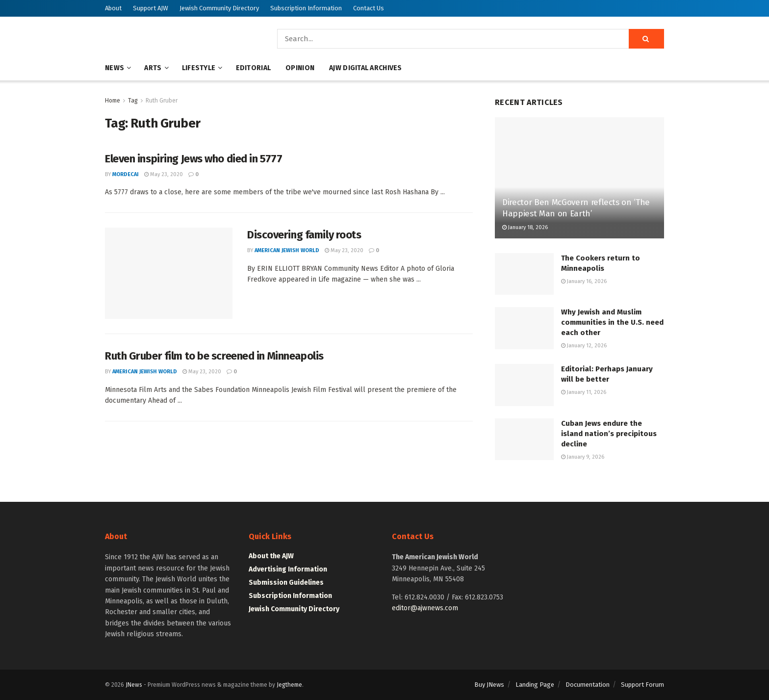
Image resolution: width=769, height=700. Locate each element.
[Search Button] (646, 39)
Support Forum (642, 685)
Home (113, 101)
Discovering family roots (304, 235)
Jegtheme (289, 685)
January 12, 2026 (584, 346)
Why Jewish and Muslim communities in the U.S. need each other (612, 322)
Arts (153, 68)
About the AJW (271, 556)
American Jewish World (287, 250)
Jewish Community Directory (219, 8)
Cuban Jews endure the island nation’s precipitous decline (609, 434)
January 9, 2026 (583, 457)
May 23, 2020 (164, 174)
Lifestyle (199, 68)
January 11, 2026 (584, 392)
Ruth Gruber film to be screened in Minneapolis (214, 356)
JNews (134, 685)
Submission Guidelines (286, 583)
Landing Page (535, 685)
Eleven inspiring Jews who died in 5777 (193, 159)
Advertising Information (288, 569)
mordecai (126, 174)
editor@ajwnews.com (425, 608)
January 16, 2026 (584, 281)
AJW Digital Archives (366, 68)
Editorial (254, 68)
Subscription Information (306, 8)
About (113, 8)
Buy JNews (489, 685)
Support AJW (151, 8)
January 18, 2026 (525, 227)
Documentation (588, 685)
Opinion (300, 68)
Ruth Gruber (162, 101)
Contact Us (369, 8)
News (115, 68)
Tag (133, 101)
